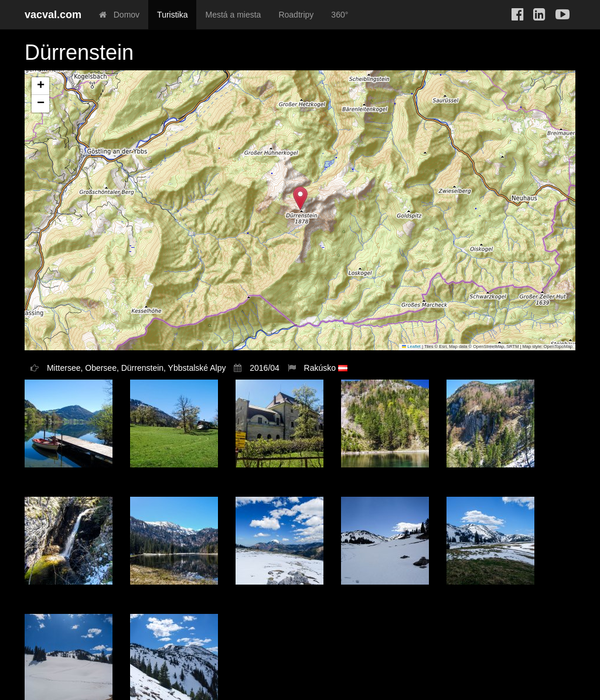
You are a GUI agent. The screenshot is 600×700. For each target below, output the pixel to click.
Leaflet (411, 346)
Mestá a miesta (233, 15)
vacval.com (53, 15)
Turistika (172, 15)
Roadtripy (296, 15)
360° (340, 15)
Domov (119, 15)
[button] (300, 198)
